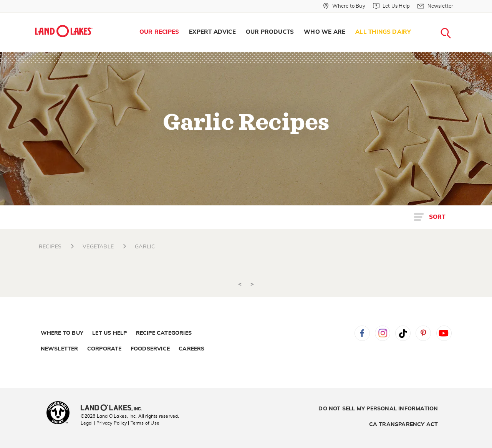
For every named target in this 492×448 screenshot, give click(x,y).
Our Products (270, 32)
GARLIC (145, 247)
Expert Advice (212, 32)
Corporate (104, 349)
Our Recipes (159, 32)
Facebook (362, 333)
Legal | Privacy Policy (104, 423)
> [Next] (252, 284)
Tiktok (403, 333)
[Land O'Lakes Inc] (114, 408)
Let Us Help (109, 333)
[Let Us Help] (391, 6)
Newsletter (60, 349)
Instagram (383, 333)
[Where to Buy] (344, 6)
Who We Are (325, 32)
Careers (191, 349)
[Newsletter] (435, 6)
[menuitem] (159, 32)
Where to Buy (62, 333)
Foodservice (150, 349)
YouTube (444, 333)
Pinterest (423, 333)
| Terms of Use (144, 423)
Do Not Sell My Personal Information (378, 409)
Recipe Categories (164, 333)
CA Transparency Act (404, 425)
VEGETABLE (98, 247)
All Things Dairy (383, 32)
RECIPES (50, 247)
